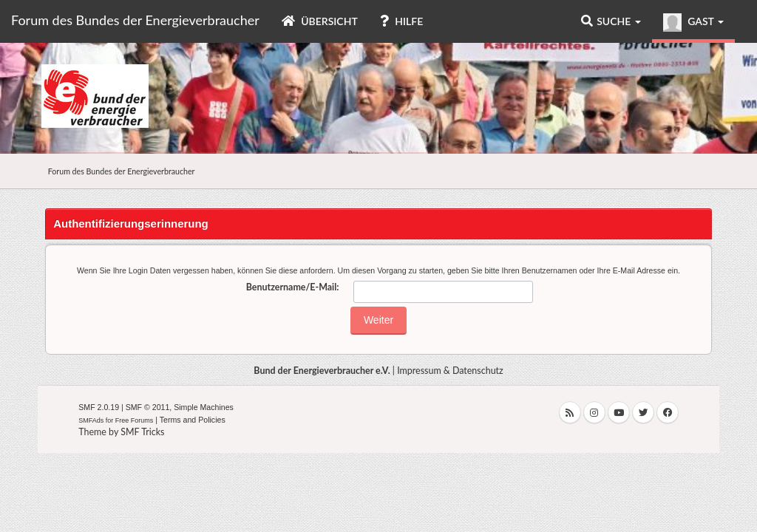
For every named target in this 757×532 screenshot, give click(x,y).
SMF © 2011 (148, 407)
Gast (693, 23)
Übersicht (320, 21)
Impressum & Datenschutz (450, 371)
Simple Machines (204, 407)
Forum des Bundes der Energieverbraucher (135, 20)
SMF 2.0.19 (99, 407)
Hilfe (401, 21)
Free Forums (135, 420)
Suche (611, 21)
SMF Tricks (142, 432)
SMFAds (91, 420)
